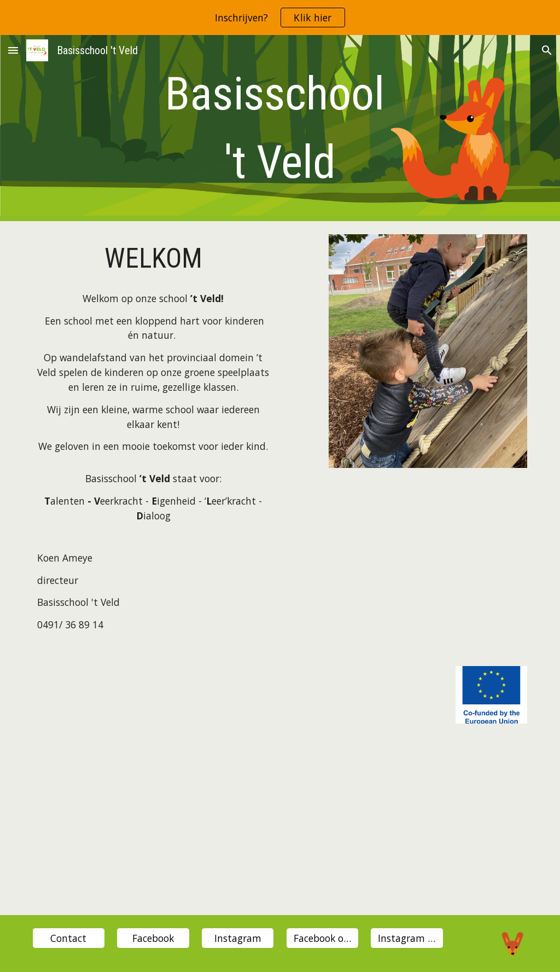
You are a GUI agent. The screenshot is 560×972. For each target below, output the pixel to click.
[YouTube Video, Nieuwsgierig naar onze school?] (280, 826)
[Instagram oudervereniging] (407, 938)
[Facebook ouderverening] (322, 938)
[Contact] (69, 938)
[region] (280, 18)
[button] (13, 50)
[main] (280, 128)
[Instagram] (238, 938)
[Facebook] (153, 938)
